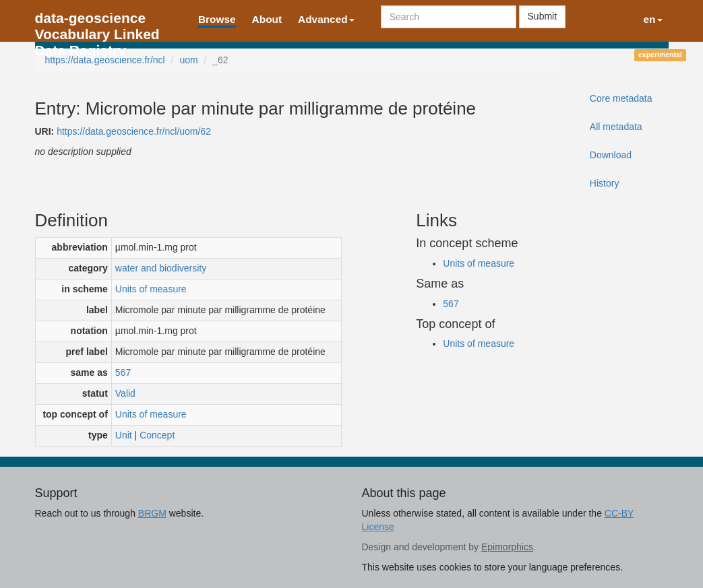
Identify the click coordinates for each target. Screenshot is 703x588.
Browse (217, 19)
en (653, 19)
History (605, 183)
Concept (157, 435)
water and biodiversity (161, 268)
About (267, 19)
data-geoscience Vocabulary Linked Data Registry (97, 22)
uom (188, 60)
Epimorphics (507, 547)
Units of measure (151, 289)
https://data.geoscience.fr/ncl (105, 60)
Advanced (326, 19)
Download (611, 155)
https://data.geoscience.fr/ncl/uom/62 (134, 131)
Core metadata (621, 98)
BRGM (152, 513)
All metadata (616, 127)
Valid (125, 393)
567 (123, 372)
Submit (543, 16)
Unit (124, 435)
